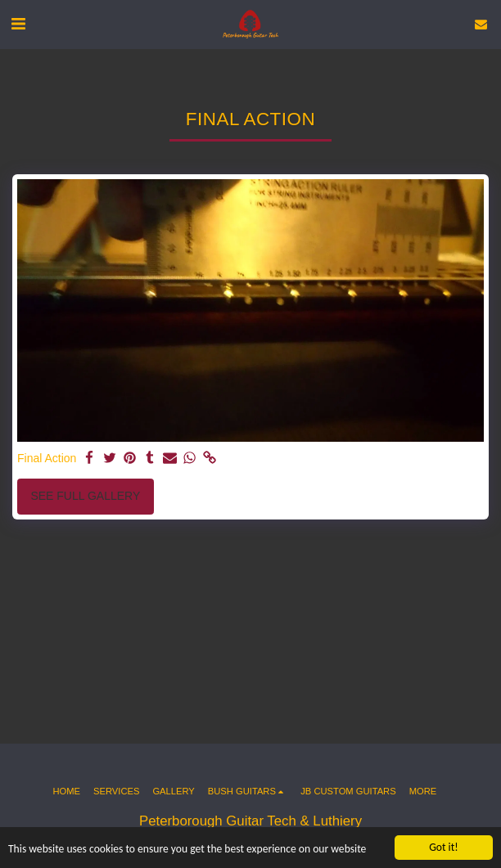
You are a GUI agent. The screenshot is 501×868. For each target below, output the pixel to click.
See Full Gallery (85, 496)
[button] (18, 24)
